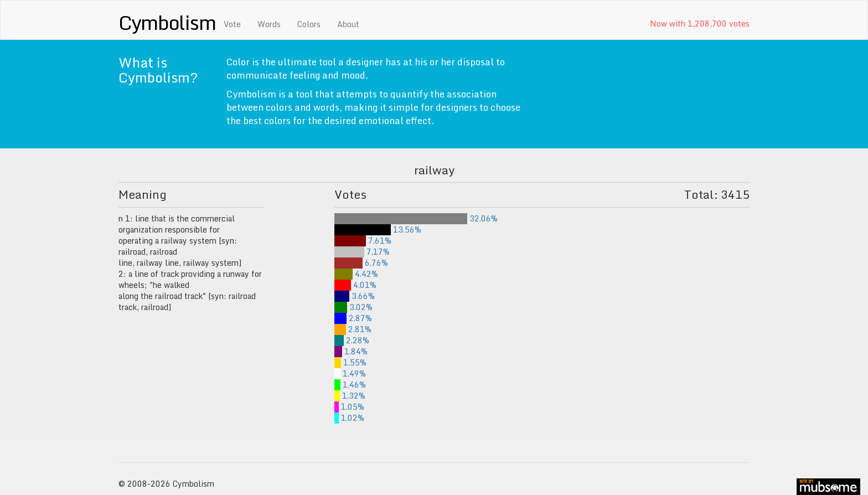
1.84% (351, 351)
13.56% (378, 230)
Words (269, 24)
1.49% (350, 373)
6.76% (361, 263)
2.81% (353, 329)
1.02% (349, 418)
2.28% (352, 340)
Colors (309, 24)
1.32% (350, 396)
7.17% (362, 252)
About (348, 24)
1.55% (350, 362)
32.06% (416, 218)
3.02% (353, 307)
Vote (232, 24)
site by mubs (828, 487)
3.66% (355, 296)
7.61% (363, 241)
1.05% (349, 407)
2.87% (353, 318)
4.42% (356, 274)
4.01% (355, 285)
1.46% (350, 385)
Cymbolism (167, 22)
